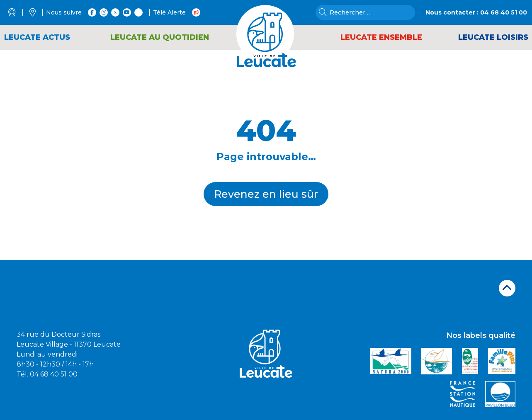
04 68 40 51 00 (504, 12)
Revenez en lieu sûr (266, 194)
